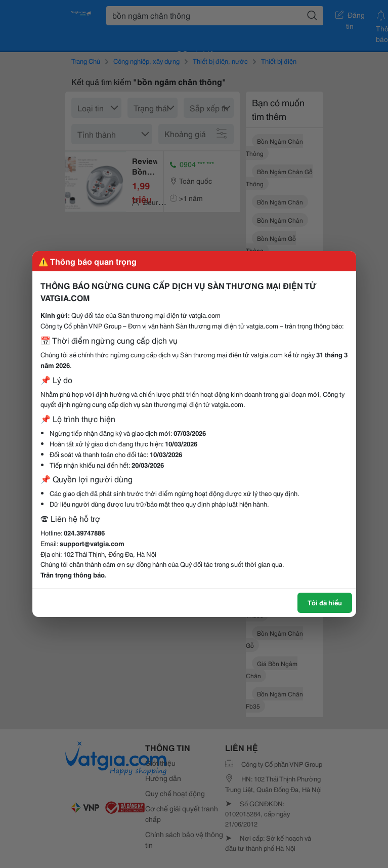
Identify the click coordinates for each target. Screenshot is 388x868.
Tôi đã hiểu (325, 602)
